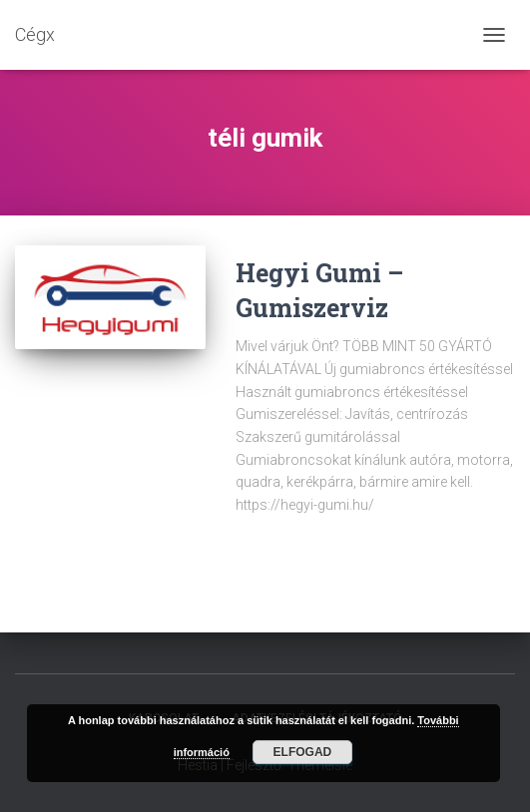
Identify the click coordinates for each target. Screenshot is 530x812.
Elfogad (303, 752)
